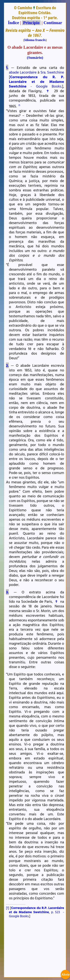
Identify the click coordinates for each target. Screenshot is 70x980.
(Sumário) (35, 58)
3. (7, 592)
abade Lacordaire (23, 72)
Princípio (31, 23)
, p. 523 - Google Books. (36, 912)
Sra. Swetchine (52, 72)
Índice (14, 23)
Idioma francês (35, 40)
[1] (7, 908)
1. (7, 67)
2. (7, 365)
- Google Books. (36, 81)
